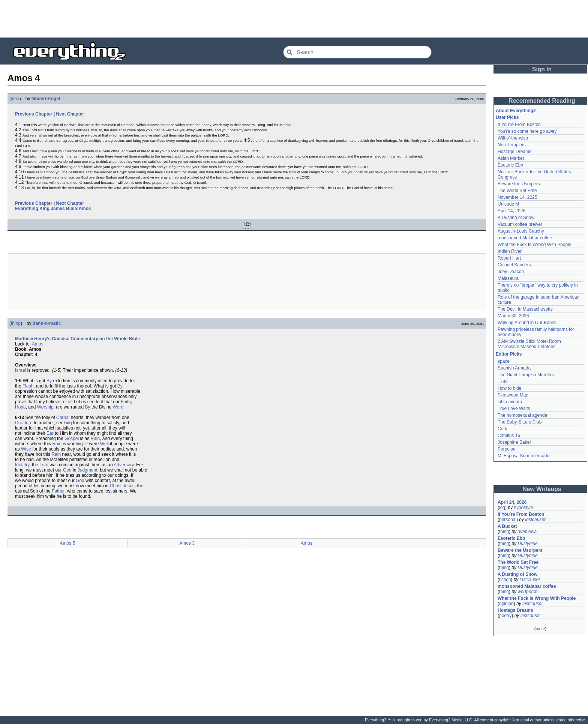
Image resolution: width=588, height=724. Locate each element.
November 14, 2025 (517, 197)
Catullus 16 (509, 436)
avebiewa (527, 532)
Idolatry (22, 465)
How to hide (509, 388)
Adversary (124, 465)
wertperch (527, 592)
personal (508, 520)
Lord (44, 465)
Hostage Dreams (514, 152)
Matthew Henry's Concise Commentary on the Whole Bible (77, 339)
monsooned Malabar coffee (525, 238)
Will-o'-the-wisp (513, 138)
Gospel (72, 439)
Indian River (510, 251)
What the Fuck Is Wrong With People (535, 245)
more (540, 629)
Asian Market (511, 158)
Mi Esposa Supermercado (523, 456)
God (67, 470)
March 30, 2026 (513, 316)
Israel (20, 370)
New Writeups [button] (542, 489)
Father (58, 491)
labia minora (510, 402)
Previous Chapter (34, 114)
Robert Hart (509, 258)
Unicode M (508, 204)
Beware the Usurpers (519, 184)
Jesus (128, 486)
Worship (45, 407)
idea (15, 99)
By (49, 381)
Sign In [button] (542, 69)
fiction (505, 580)
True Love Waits (514, 409)
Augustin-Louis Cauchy (521, 231)
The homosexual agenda (522, 415)
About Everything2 (516, 111)
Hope (20, 407)
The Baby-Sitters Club (520, 422)
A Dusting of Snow (516, 218)
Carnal (63, 418)
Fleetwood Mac (513, 395)
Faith (126, 402)
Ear (50, 433)
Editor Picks (509, 354)
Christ (116, 486)
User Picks (507, 117)
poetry (505, 616)
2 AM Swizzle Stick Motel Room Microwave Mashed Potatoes (529, 344)
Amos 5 (68, 543)
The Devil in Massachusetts (525, 309)
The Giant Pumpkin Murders (526, 375)
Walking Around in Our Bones (527, 323)
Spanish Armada (514, 368)
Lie (68, 402)
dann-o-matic (47, 323)
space (504, 361)
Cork (502, 429)
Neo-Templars (512, 145)
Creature (24, 423)
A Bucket (507, 526)
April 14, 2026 (511, 211)
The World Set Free (517, 191)
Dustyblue (527, 544)
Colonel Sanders (514, 265)
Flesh (28, 386)
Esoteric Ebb (510, 165)
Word (118, 407)
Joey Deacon (511, 272)
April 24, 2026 (512, 502)
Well (104, 444)
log (502, 508)
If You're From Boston (519, 125)
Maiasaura (508, 278)
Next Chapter (70, 114)
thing (16, 323)
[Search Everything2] (357, 52)
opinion (506, 604)
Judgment (88, 470)
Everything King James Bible (46, 209)
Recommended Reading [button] (542, 101)
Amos (85, 209)
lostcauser (535, 520)
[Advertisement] (294, 19)
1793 (503, 382)
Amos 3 (187, 543)
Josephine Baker (514, 442)
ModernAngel (46, 99)
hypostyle (523, 508)
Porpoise (506, 449)
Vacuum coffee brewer (520, 224)
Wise (26, 449)
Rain (95, 439)
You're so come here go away (527, 131)
